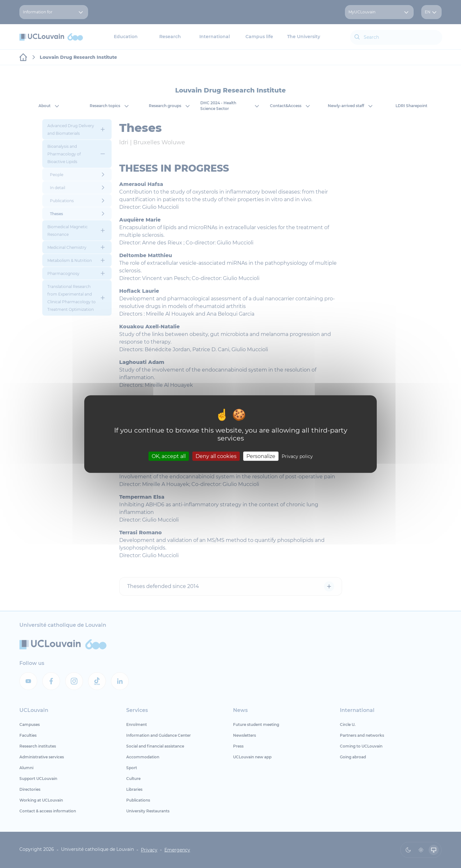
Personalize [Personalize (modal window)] (261, 456)
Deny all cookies (216, 456)
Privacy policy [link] (297, 456)
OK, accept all (169, 456)
